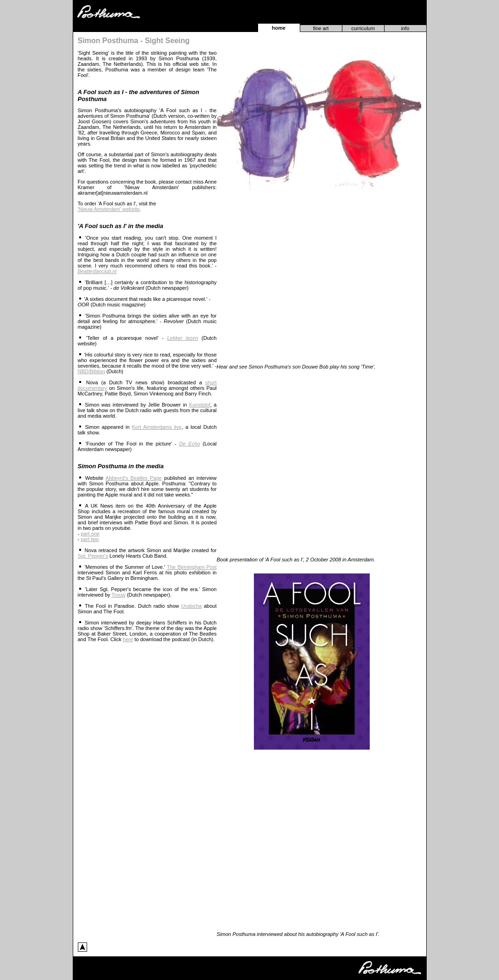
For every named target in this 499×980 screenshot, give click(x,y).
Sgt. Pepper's (93, 556)
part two (90, 539)
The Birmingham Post (192, 567)
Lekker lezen (183, 338)
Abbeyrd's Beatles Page (134, 478)
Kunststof (200, 405)
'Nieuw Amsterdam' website (109, 209)
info (405, 28)
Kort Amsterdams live (157, 427)
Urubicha (191, 606)
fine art (321, 28)
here (128, 639)
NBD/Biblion (92, 371)
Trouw (119, 595)
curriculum (363, 28)
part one (90, 534)
